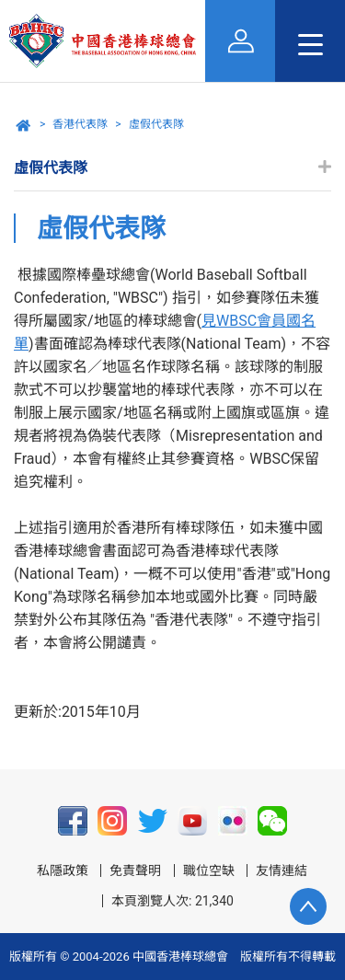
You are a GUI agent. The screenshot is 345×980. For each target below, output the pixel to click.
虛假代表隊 (156, 124)
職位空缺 (209, 870)
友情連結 (282, 870)
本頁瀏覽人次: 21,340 (172, 901)
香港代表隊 (80, 124)
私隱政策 (63, 870)
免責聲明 (135, 870)
